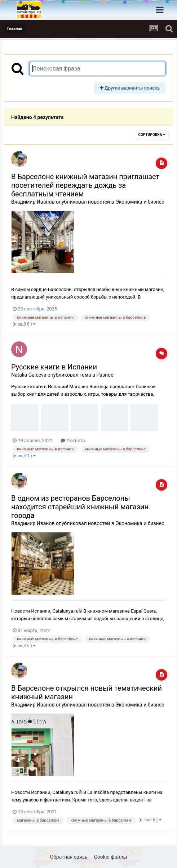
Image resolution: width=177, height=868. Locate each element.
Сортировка (152, 135)
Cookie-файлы (111, 857)
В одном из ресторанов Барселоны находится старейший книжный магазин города (80, 507)
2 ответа (73, 440)
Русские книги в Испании (54, 367)
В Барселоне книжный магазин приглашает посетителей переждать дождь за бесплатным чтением (85, 185)
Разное (105, 375)
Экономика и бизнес (140, 202)
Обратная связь (69, 857)
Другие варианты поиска (130, 88)
